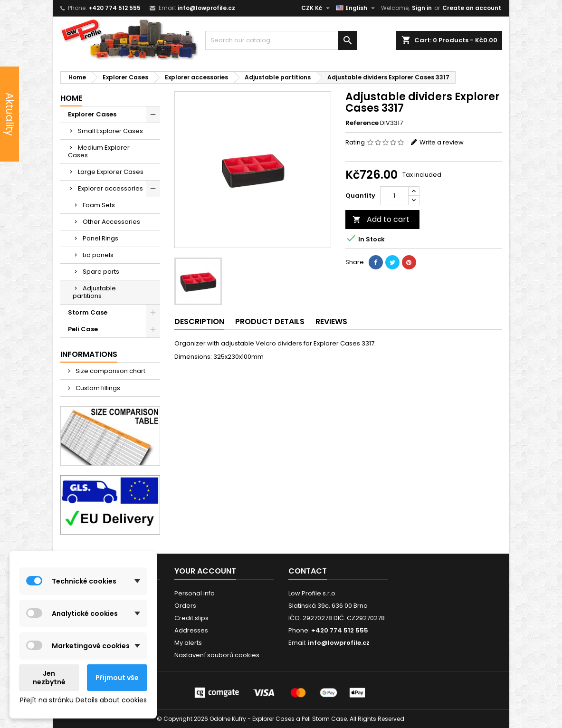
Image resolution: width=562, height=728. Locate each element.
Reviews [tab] (331, 321)
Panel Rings (100, 238)
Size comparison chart (110, 371)
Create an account (472, 8)
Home (71, 98)
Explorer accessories (110, 188)
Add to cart (381, 219)
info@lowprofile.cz (206, 8)
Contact (308, 571)
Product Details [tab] (270, 321)
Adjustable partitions (94, 292)
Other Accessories (111, 222)
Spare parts (101, 272)
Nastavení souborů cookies (217, 655)
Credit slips (191, 618)
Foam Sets (99, 205)
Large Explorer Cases (111, 172)
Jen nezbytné (49, 678)
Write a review (442, 142)
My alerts (188, 643)
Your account (205, 571)
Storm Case (88, 312)
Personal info (195, 593)
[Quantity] (394, 196)
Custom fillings (97, 388)
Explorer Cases (92, 114)
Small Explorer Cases (110, 131)
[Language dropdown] (357, 8)
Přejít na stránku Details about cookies (83, 700)
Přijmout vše (117, 678)
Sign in (422, 8)
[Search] (281, 40)
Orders (185, 606)
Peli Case (83, 329)
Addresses (191, 630)
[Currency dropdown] (317, 8)
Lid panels (98, 255)
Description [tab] (199, 321)
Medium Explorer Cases (99, 151)
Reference (362, 123)
